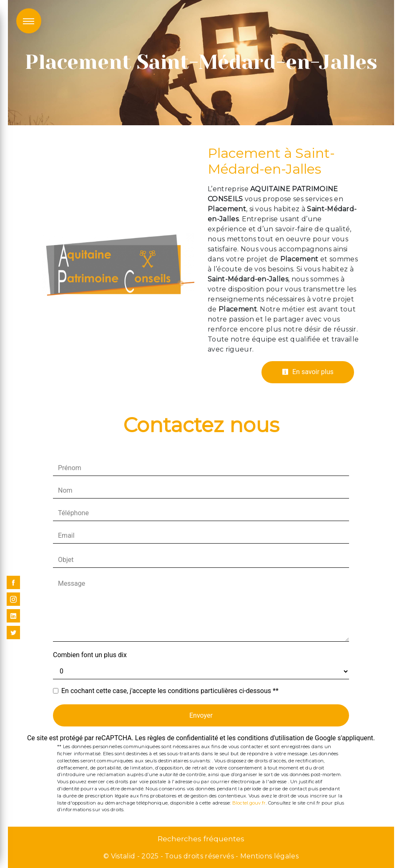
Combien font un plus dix (90, 655)
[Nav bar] (29, 21)
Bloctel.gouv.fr (249, 803)
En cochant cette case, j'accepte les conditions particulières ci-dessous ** (170, 691)
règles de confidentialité (183, 738)
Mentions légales (269, 856)
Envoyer (201, 715)
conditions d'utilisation (271, 738)
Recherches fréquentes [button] (201, 839)
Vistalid (123, 856)
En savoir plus (308, 372)
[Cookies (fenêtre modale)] (3, 863)
